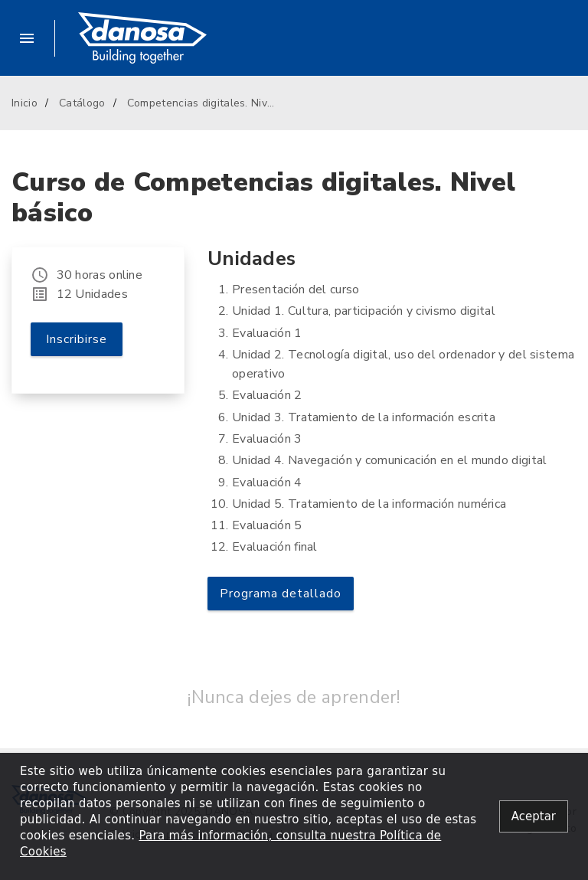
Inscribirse (77, 339)
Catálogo (82, 103)
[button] (33, 38)
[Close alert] (534, 817)
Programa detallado (281, 594)
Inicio (24, 103)
